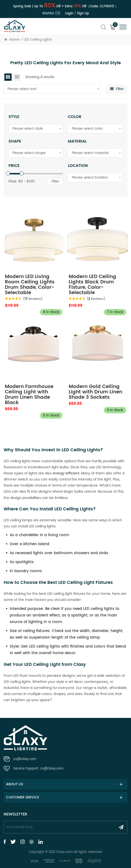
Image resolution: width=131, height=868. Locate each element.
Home (12, 40)
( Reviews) (33, 299)
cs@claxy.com (25, 759)
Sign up (83, 14)
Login (69, 14)
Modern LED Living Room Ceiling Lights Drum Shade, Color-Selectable (30, 285)
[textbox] (52, 89)
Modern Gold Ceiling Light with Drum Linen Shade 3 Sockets (95, 392)
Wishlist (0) (51, 14)
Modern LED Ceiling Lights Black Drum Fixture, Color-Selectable (92, 285)
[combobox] (52, 89)
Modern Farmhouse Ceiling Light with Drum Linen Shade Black (29, 395)
